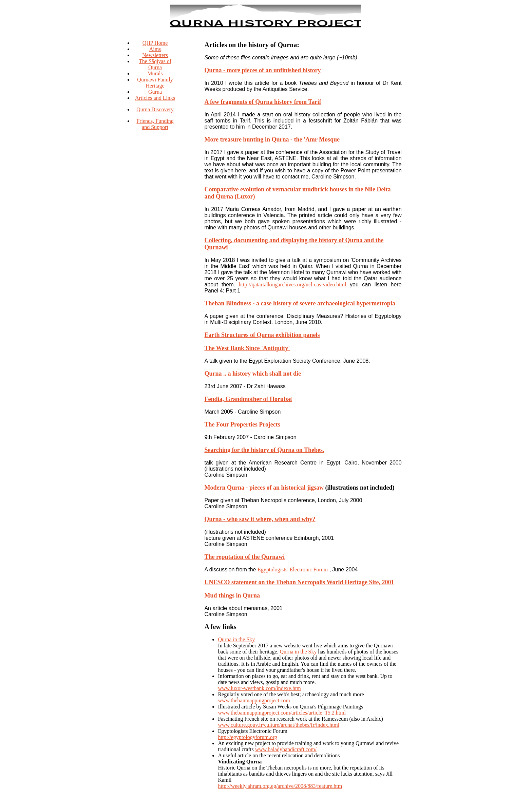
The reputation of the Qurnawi (244, 557)
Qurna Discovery (155, 109)
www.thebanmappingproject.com (254, 700)
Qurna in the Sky (236, 639)
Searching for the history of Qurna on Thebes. (264, 450)
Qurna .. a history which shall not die (253, 374)
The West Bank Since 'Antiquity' (247, 348)
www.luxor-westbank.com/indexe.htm (259, 688)
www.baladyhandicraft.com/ (286, 749)
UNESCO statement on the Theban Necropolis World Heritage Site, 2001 (299, 582)
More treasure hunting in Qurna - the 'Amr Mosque (272, 139)
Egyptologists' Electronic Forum (293, 570)
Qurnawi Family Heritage (155, 83)
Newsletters (155, 55)
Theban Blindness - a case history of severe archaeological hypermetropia (300, 303)
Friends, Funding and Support (155, 124)
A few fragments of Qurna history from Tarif (263, 102)
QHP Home (155, 43)
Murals (155, 73)
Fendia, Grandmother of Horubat (248, 399)
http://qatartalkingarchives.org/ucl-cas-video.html (293, 284)
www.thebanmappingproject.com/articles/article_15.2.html (282, 713)
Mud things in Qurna (232, 595)
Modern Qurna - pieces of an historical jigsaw (264, 488)
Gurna (155, 92)
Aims (155, 49)
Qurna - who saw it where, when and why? (260, 519)
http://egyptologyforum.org (247, 737)
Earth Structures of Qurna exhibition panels (262, 335)
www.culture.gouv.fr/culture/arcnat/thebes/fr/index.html (279, 725)
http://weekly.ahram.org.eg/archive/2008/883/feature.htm (280, 786)
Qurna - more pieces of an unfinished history (262, 70)
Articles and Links (155, 98)
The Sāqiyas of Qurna (155, 64)
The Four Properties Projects (242, 424)
